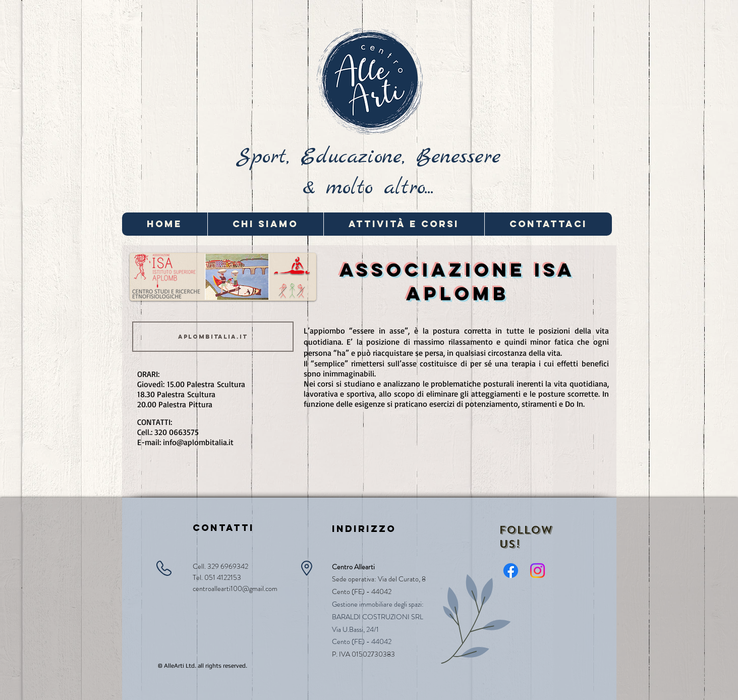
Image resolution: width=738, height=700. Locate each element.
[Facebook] (511, 571)
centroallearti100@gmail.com (235, 588)
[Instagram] (537, 571)
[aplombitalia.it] (213, 337)
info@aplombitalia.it (198, 442)
